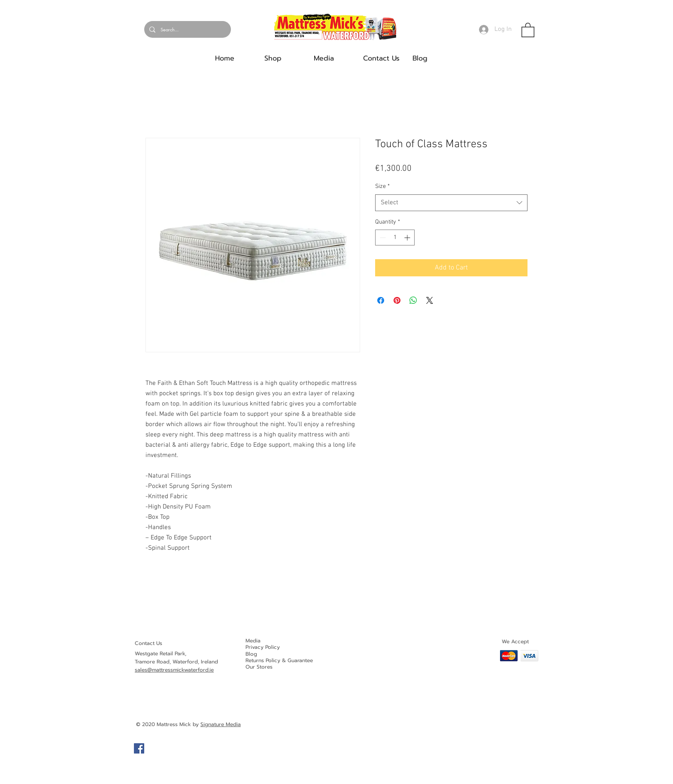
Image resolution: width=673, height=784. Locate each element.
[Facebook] (139, 748)
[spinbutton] (395, 238)
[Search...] (187, 29)
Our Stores (259, 667)
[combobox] (451, 203)
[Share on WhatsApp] (413, 300)
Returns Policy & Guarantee (279, 660)
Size (382, 186)
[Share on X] (430, 300)
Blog (251, 654)
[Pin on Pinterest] (397, 300)
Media (253, 641)
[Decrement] (382, 238)
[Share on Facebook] (381, 300)
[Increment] (408, 238)
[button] (528, 30)
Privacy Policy (263, 647)
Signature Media (221, 724)
